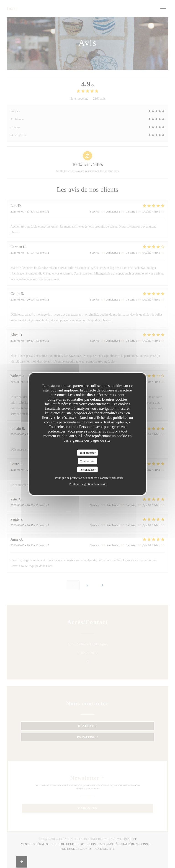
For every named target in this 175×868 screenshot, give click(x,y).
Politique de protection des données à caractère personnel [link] (89, 478)
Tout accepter (87, 452)
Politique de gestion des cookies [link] (88, 484)
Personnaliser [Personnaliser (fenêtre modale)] (87, 469)
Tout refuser (88, 461)
